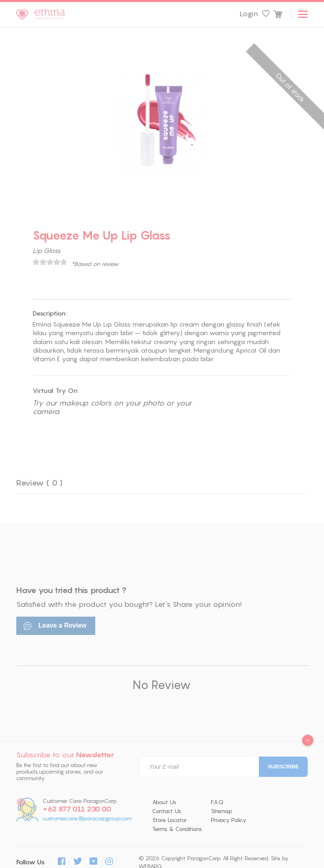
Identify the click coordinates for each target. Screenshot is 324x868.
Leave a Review (55, 626)
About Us (164, 802)
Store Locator (170, 820)
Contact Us (167, 811)
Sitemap (222, 811)
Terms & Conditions (177, 829)
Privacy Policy (229, 820)
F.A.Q (217, 802)
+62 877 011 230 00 (77, 809)
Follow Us (31, 862)
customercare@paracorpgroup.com (87, 819)
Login (249, 14)
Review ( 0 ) (39, 483)
